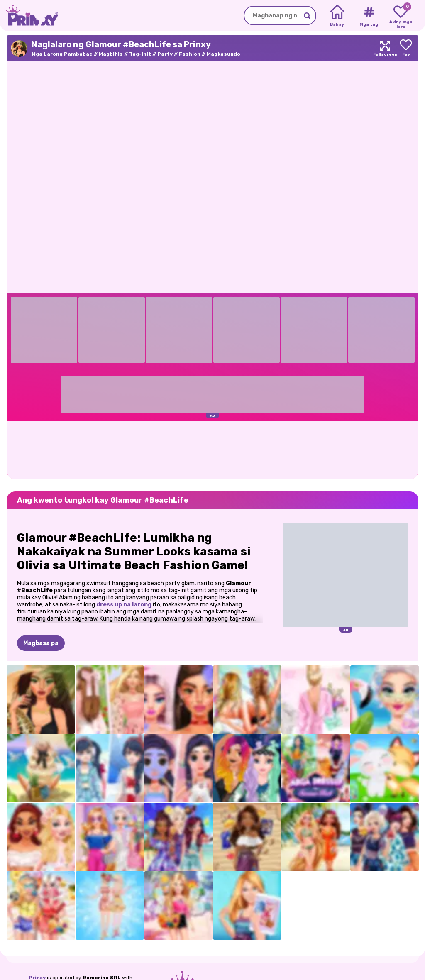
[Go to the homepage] (29, 16)
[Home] (337, 16)
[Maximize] (385, 48)
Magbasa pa (41, 643)
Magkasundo (223, 54)
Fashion (190, 54)
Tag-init (140, 54)
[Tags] (369, 16)
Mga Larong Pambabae (62, 54)
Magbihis (111, 54)
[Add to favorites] (406, 48)
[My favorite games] (401, 16)
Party (165, 54)
